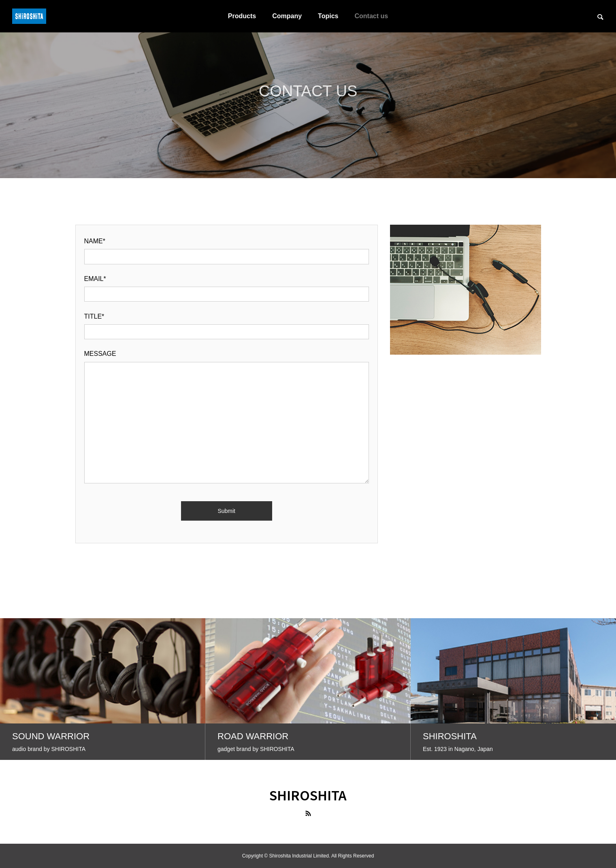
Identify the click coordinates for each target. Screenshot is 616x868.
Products (242, 16)
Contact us (371, 16)
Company (287, 16)
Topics (328, 16)
